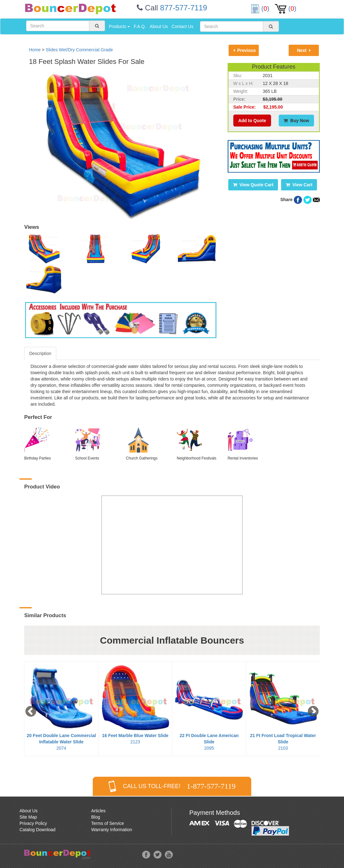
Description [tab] (40, 353)
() (261, 8)
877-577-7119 (183, 8)
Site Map (28, 817)
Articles (98, 811)
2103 (283, 742)
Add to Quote (252, 121)
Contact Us (183, 26)
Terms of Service (108, 823)
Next (304, 50)
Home (35, 50)
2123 (135, 739)
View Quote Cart (253, 185)
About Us (159, 26)
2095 (209, 742)
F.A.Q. (140, 26)
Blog (96, 817)
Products (119, 26)
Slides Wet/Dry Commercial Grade (79, 50)
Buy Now (296, 121)
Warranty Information (112, 830)
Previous (245, 50)
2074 (61, 742)
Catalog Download (37, 830)
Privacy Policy (33, 823)
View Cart (299, 185)
